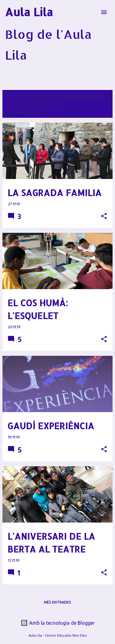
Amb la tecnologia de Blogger (58, 623)
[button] (104, 216)
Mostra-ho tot (23, 112)
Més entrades (57, 602)
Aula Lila (29, 12)
